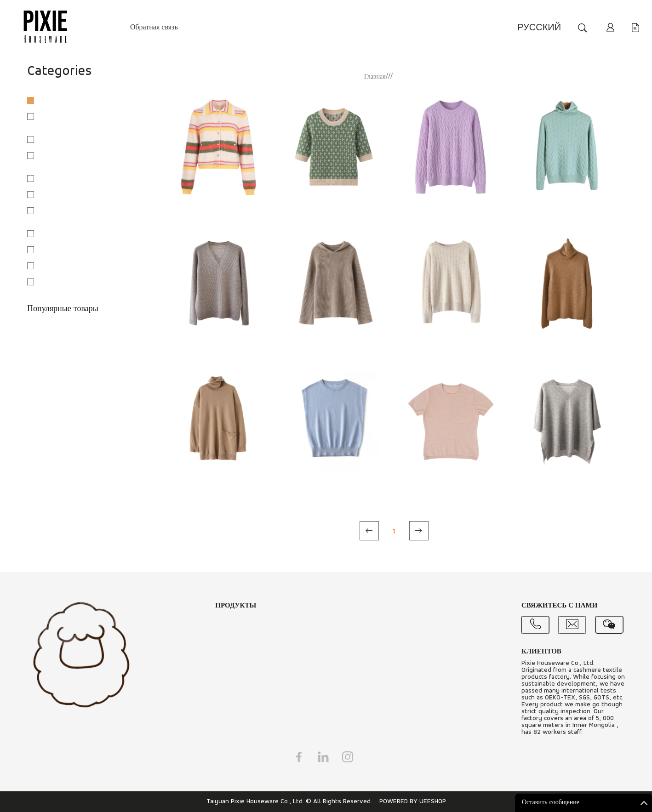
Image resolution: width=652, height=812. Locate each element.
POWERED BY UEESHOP (413, 802)
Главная (375, 77)
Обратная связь (154, 28)
